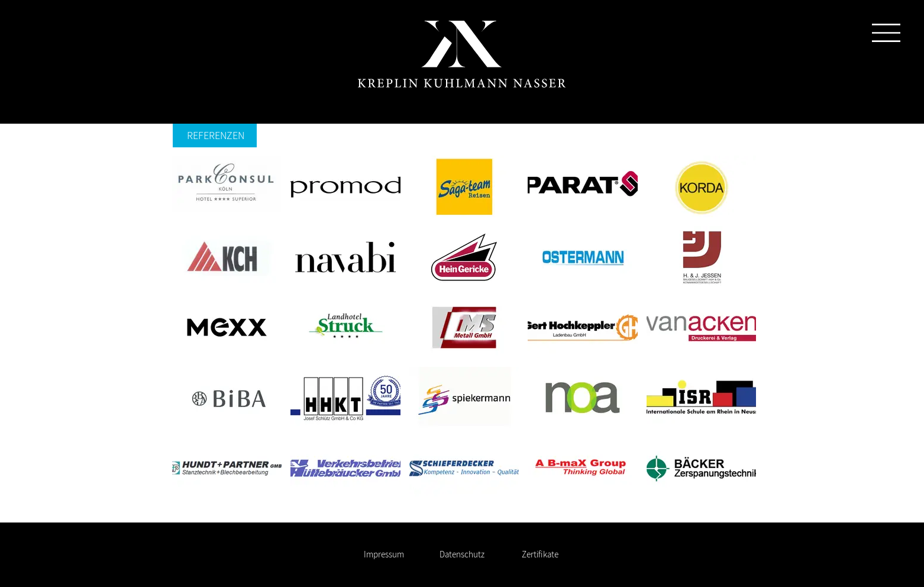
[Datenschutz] (462, 554)
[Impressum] (384, 554)
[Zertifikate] (540, 554)
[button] (886, 33)
